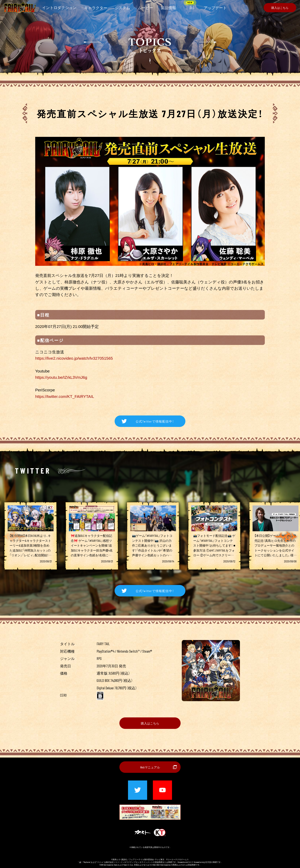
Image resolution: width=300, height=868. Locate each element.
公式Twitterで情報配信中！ (155, 421)
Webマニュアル (150, 767)
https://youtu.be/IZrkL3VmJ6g (61, 377)
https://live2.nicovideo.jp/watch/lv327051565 (74, 358)
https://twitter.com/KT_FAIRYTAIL (65, 396)
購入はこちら (150, 723)
